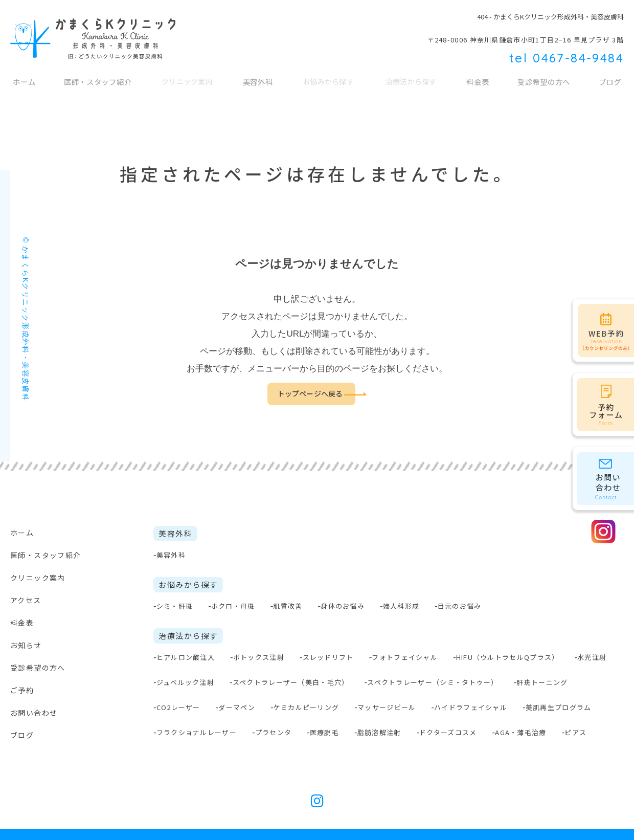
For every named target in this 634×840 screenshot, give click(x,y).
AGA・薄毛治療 (520, 732)
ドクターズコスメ (448, 732)
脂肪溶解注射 (379, 732)
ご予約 (22, 690)
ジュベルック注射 (185, 682)
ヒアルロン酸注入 (186, 657)
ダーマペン (237, 707)
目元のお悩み (460, 606)
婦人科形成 (401, 606)
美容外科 (259, 87)
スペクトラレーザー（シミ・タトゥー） (433, 682)
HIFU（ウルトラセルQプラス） (508, 657)
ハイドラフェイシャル (471, 707)
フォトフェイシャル (405, 657)
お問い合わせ (34, 713)
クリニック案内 (38, 578)
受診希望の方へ (545, 87)
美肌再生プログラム (559, 707)
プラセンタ (274, 732)
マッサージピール (387, 707)
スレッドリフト (328, 657)
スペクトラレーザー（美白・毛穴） (291, 682)
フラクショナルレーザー (197, 732)
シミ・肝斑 (175, 606)
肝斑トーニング (542, 682)
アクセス (26, 600)
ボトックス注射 (259, 657)
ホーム (23, 87)
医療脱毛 (324, 732)
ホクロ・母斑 (233, 606)
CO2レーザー (178, 707)
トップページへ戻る (310, 394)
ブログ (22, 735)
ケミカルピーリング (307, 707)
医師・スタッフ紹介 (97, 87)
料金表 (479, 87)
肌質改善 (288, 606)
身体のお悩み (343, 606)
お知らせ (26, 645)
